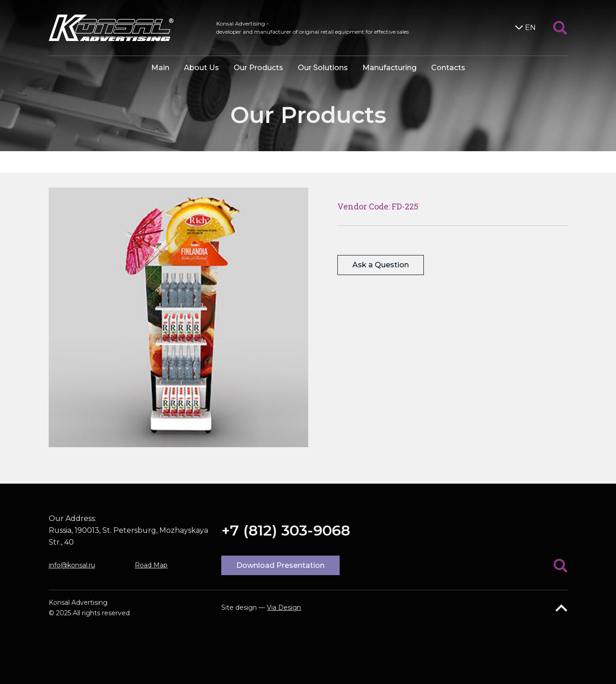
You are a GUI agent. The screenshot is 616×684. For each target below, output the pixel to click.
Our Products (258, 68)
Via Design (284, 607)
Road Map (151, 565)
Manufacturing (389, 68)
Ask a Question (381, 265)
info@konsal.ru (72, 565)
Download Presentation (280, 565)
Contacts (448, 68)
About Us (201, 68)
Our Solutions (323, 68)
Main (160, 68)
